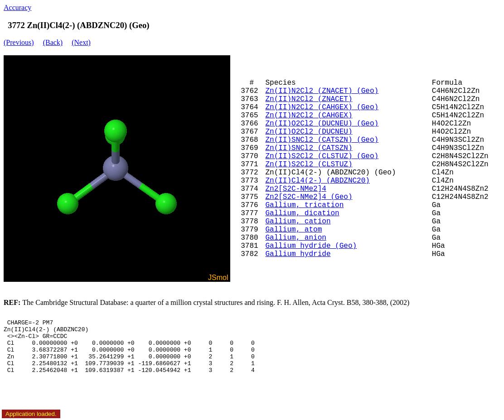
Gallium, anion (296, 238)
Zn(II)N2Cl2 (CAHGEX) (309, 116)
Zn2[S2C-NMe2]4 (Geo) (309, 197)
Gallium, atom (293, 230)
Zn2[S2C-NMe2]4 (296, 189)
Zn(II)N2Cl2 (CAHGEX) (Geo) (322, 107)
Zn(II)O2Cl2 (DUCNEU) (309, 132)
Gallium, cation (298, 222)
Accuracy (17, 7)
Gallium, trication (304, 205)
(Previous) (19, 42)
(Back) (53, 42)
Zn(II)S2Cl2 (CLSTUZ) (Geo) (322, 156)
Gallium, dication (302, 213)
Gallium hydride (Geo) (311, 246)
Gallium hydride (298, 254)
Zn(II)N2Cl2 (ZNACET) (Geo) (322, 91)
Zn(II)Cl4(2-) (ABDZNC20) (317, 181)
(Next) (81, 42)
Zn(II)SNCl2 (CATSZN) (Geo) (322, 140)
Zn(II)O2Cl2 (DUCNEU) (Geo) (322, 124)
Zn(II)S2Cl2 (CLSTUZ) (309, 164)
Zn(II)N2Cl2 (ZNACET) (309, 99)
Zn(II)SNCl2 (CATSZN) (309, 148)
